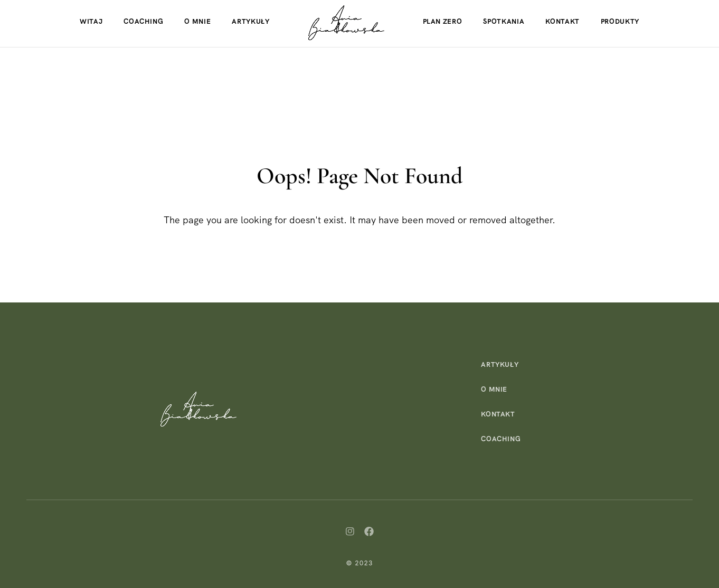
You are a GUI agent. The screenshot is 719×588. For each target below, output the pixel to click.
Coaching (143, 21)
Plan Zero (443, 21)
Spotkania (504, 21)
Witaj (91, 21)
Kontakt (562, 21)
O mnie (197, 21)
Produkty (620, 21)
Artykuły (250, 21)
